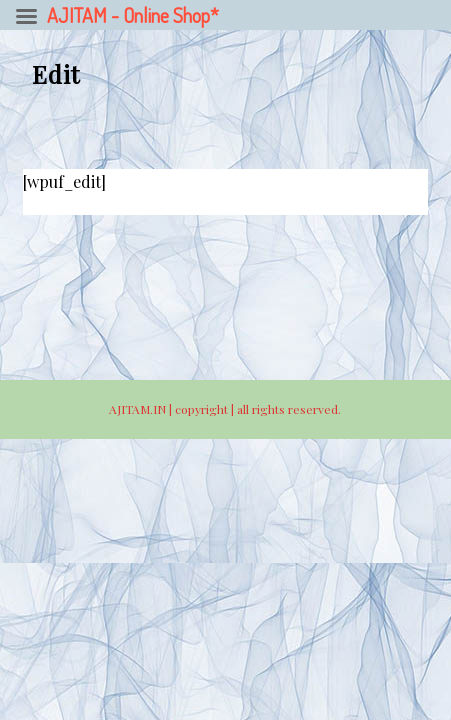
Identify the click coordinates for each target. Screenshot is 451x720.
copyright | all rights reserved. (258, 409)
